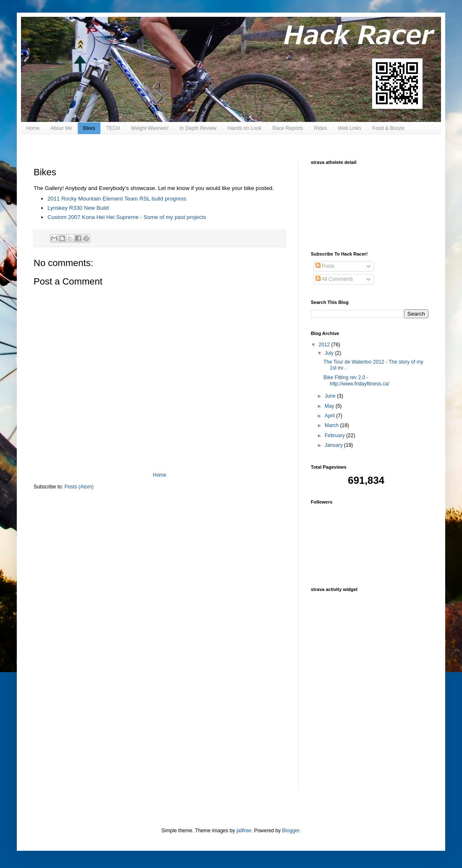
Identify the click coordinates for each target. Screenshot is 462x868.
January (334, 445)
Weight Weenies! (150, 128)
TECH (113, 128)
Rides (321, 128)
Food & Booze (388, 128)
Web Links (350, 128)
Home (33, 128)
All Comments (334, 279)
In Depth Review (198, 128)
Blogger (291, 831)
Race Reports (287, 128)
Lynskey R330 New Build (78, 208)
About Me (61, 128)
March (332, 425)
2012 (325, 345)
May (330, 406)
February (335, 435)
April (330, 416)
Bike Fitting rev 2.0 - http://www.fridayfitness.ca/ (356, 380)
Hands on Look (245, 128)
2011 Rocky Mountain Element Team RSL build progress (117, 199)
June (331, 396)
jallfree (244, 831)
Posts (325, 266)
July (330, 353)
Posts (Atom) (79, 487)
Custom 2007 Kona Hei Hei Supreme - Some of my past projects (127, 217)
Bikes (89, 128)
